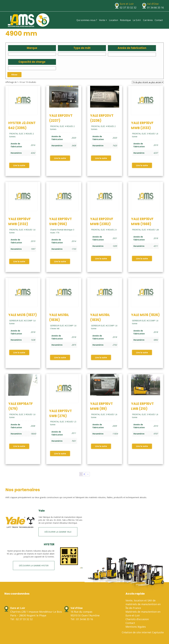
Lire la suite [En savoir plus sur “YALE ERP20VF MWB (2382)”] (101, 259)
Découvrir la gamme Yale (58, 532)
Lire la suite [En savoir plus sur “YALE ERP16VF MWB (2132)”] (19, 261)
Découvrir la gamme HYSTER (34, 566)
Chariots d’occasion (137, 619)
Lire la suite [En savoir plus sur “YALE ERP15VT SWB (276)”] (60, 454)
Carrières (148, 20)
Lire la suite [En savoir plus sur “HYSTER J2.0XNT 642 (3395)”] (19, 165)
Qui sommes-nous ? (87, 20)
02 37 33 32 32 (128, 7)
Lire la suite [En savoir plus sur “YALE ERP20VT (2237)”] (60, 158)
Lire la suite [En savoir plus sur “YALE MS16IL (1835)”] (101, 357)
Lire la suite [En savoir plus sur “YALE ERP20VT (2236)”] (101, 158)
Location (114, 20)
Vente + (103, 20)
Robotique (125, 20)
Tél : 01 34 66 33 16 (82, 619)
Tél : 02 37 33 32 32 (21, 619)
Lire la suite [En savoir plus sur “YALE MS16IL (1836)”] (60, 357)
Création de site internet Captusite (143, 632)
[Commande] (148, 82)
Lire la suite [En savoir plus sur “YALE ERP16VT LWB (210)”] (142, 446)
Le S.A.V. (137, 20)
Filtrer (14, 75)
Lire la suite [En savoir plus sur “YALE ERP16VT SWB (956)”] (60, 261)
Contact (159, 20)
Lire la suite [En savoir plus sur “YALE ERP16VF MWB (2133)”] (142, 165)
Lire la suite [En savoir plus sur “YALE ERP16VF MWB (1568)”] (142, 259)
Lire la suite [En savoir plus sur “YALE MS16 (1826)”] (142, 352)
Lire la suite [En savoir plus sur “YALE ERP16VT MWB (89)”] (101, 446)
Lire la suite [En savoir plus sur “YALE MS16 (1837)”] (19, 352)
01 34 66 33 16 (155, 7)
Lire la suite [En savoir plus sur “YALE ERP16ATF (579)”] (19, 446)
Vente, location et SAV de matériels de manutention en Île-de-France (143, 604)
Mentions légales (136, 627)
